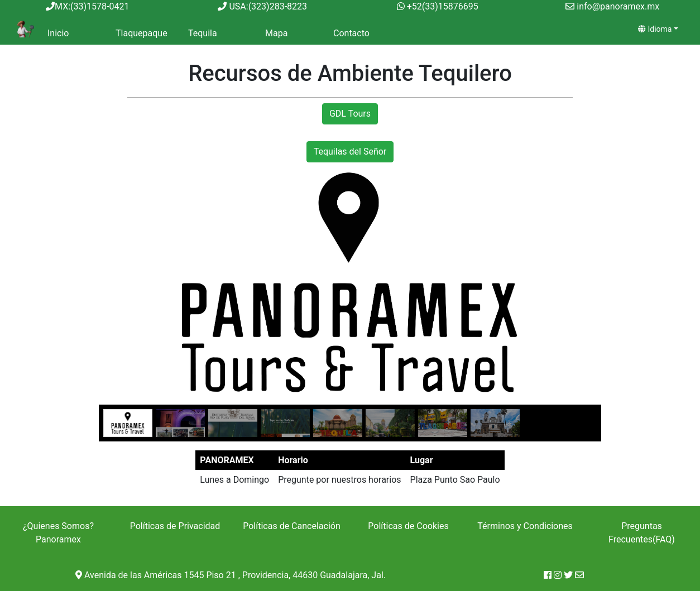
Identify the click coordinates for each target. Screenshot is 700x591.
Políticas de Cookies (408, 526)
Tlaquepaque (142, 33)
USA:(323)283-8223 (262, 6)
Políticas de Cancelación (292, 526)
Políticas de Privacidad (175, 526)
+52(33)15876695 (443, 6)
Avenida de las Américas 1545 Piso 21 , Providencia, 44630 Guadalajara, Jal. (231, 575)
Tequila (203, 33)
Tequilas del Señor (350, 152)
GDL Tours (350, 114)
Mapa (276, 33)
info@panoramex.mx (618, 6)
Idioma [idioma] (655, 29)
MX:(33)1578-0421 (87, 6)
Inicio (58, 33)
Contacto (351, 33)
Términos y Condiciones (525, 526)
